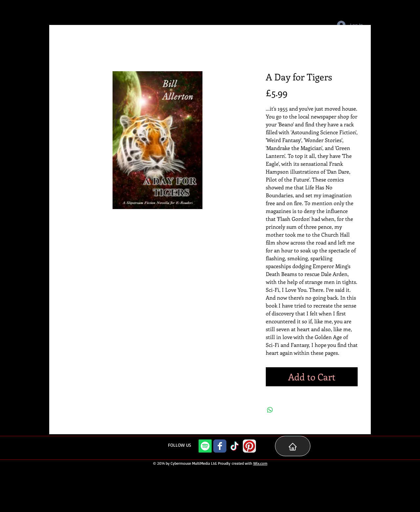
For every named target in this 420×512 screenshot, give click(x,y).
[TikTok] (235, 446)
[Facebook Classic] (220, 446)
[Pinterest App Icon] (249, 446)
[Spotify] (205, 446)
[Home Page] (293, 446)
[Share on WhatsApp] (270, 410)
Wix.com (260, 463)
